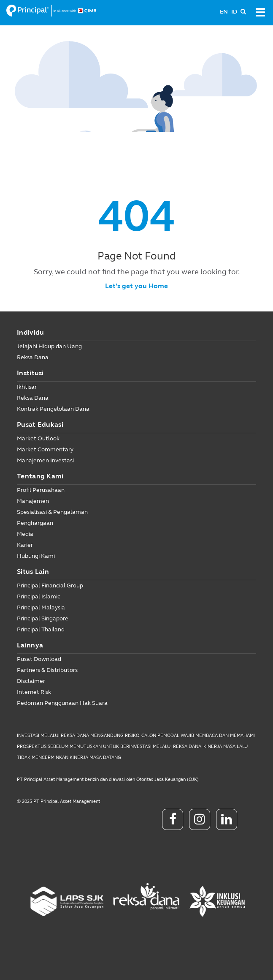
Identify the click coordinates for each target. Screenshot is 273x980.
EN (224, 12)
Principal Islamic (39, 596)
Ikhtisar (27, 387)
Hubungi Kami (36, 556)
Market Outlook (38, 438)
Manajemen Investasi (45, 460)
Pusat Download (39, 659)
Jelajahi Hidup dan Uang (49, 346)
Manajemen (33, 501)
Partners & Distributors (47, 670)
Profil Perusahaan (41, 490)
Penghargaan (35, 523)
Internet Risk (34, 692)
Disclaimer (31, 681)
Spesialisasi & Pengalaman (52, 512)
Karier (25, 545)
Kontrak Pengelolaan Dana (53, 409)
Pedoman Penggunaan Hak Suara (62, 703)
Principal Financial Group (50, 586)
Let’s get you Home (136, 286)
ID (234, 12)
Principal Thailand (41, 629)
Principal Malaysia (41, 607)
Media (25, 534)
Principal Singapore (43, 618)
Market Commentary (45, 449)
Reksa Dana (33, 357)
